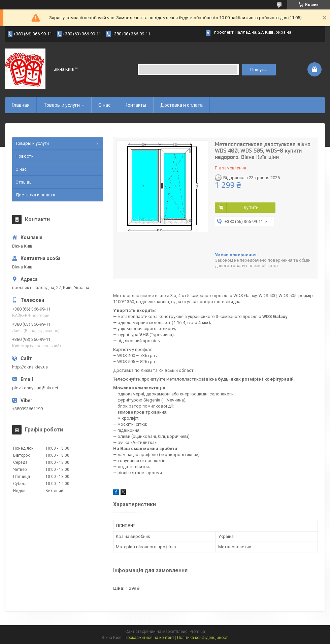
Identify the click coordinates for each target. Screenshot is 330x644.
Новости (25, 156)
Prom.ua (197, 632)
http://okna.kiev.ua (30, 367)
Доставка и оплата (181, 105)
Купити (251, 207)
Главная (21, 105)
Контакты (135, 105)
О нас (104, 105)
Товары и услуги (62, 105)
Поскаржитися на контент (149, 638)
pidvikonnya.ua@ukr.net (35, 388)
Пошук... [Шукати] (259, 70)
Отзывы (24, 182)
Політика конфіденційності (203, 638)
